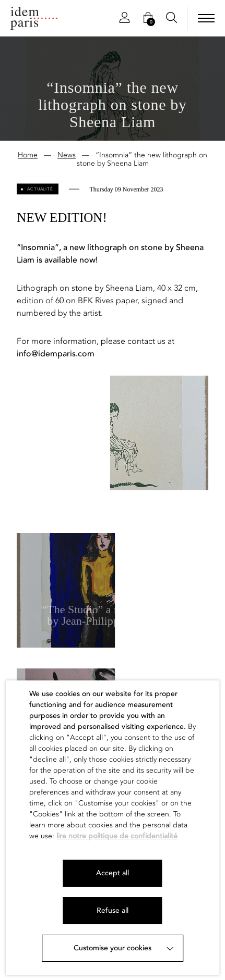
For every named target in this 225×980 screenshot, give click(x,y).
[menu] (206, 18)
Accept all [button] (113, 873)
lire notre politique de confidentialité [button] (117, 836)
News (67, 156)
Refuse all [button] (113, 910)
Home (28, 156)
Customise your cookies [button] (113, 948)
